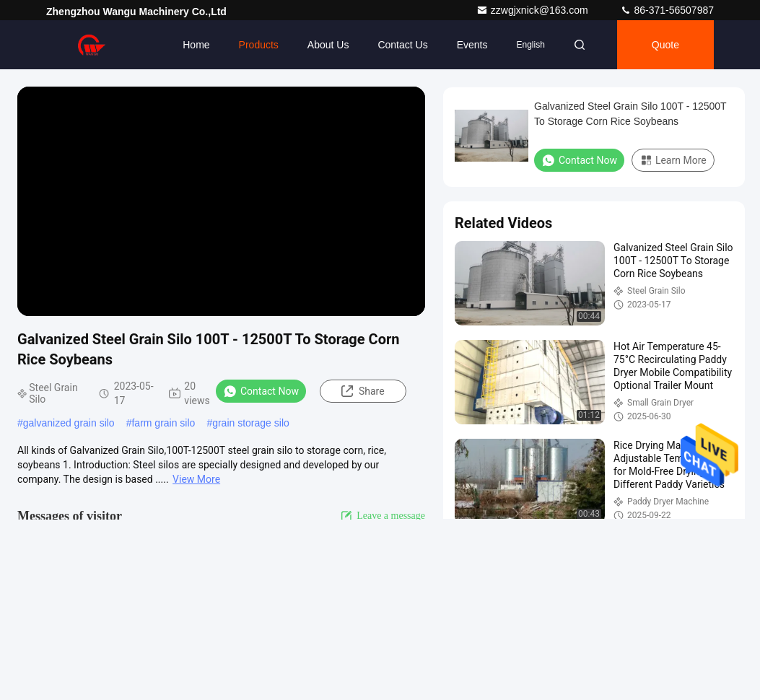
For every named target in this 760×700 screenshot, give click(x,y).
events (472, 45)
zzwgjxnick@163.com (534, 10)
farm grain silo (163, 423)
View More (196, 479)
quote (665, 45)
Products (259, 45)
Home (196, 45)
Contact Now (261, 391)
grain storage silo (251, 423)
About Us (328, 45)
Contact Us (402, 45)
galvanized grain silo (69, 423)
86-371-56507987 (667, 10)
